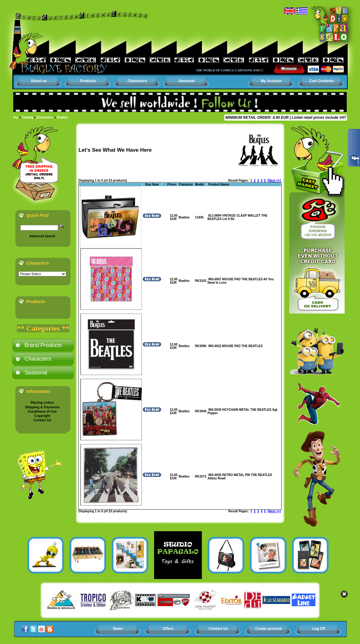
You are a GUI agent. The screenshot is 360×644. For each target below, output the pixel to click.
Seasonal (187, 81)
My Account (271, 81)
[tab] (43, 345)
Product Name (219, 184)
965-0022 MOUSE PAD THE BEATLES (235, 346)
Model (200, 184)
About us (39, 81)
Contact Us (42, 420)
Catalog (28, 117)
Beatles (62, 117)
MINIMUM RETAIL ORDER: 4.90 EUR (257, 118)
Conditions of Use (42, 411)
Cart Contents (321, 81)
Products (88, 81)
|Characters (45, 117)
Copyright (42, 416)
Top (16, 117)
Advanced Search (42, 236)
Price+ (172, 184)
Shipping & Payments (42, 407)
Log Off (319, 629)
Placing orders (42, 402)
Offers (168, 629)
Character (186, 184)
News (118, 629)
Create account (268, 629)
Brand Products (43, 345)
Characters (137, 81)
